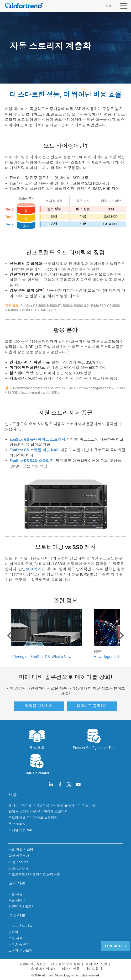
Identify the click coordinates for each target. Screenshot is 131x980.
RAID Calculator (37, 764)
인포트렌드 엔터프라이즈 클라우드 (34, 875)
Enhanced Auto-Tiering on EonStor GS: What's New (59, 657)
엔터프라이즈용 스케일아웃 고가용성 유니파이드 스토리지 (52, 805)
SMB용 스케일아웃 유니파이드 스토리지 (38, 811)
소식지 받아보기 (20, 951)
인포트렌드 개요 (20, 926)
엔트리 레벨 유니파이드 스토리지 (33, 818)
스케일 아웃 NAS (21, 830)
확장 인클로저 (19, 856)
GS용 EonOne (18, 862)
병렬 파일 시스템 (21, 850)
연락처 (13, 932)
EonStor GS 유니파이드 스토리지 (37, 440)
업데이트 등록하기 (92, 706)
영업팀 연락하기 (39, 706)
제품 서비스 (17, 900)
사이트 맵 (92, 969)
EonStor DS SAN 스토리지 (32, 461)
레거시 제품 (71, 969)
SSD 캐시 (34, 569)
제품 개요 (37, 739)
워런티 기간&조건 (21, 906)
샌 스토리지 (17, 824)
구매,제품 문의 (19, 944)
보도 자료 (15, 938)
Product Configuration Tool (94, 739)
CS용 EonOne (18, 868)
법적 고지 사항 (96, 964)
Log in (110, 5)
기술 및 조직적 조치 (42, 969)
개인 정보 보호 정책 (65, 964)
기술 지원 (15, 894)
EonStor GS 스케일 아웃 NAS (34, 450)
